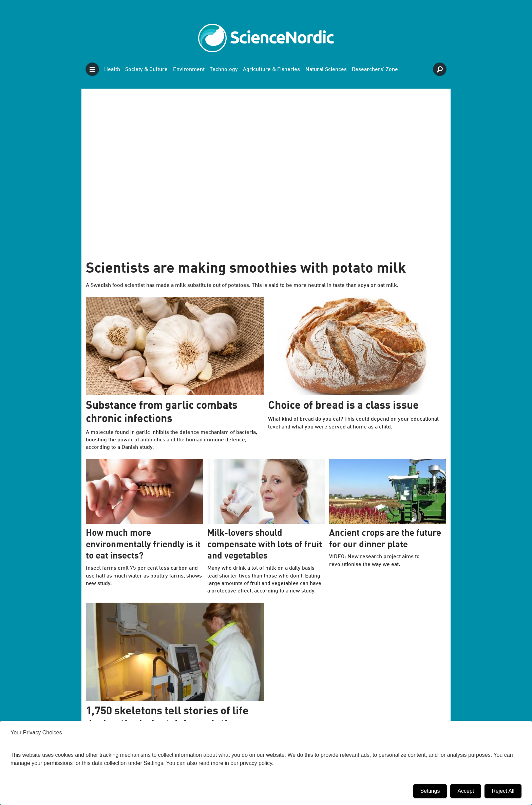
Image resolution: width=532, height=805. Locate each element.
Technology (224, 70)
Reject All (503, 791)
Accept (466, 791)
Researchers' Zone (375, 70)
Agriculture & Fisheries (271, 70)
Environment (189, 70)
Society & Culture (146, 70)
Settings (430, 791)
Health (112, 70)
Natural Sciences (326, 70)
